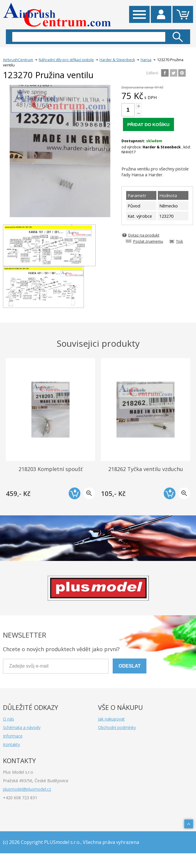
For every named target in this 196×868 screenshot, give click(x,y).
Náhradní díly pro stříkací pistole (66, 60)
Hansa (146, 60)
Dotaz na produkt (144, 235)
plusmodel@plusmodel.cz (27, 789)
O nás (9, 719)
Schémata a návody (22, 727)
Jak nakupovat (111, 719)
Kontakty (11, 744)
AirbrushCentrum (18, 60)
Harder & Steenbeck (117, 60)
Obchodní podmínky (117, 727)
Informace (13, 736)
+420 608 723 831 (20, 798)
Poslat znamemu (148, 241)
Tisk (180, 241)
